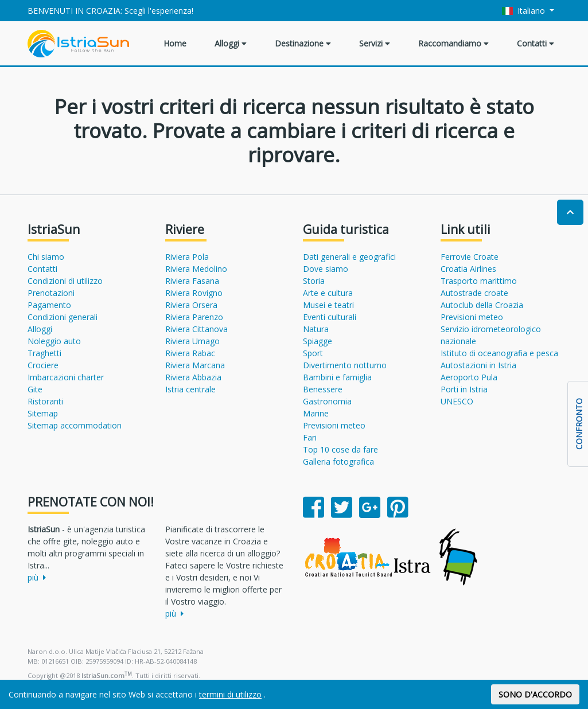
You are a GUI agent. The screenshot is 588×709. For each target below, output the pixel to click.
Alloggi (231, 43)
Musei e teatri (328, 305)
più (37, 577)
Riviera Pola (187, 257)
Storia (314, 281)
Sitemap (43, 413)
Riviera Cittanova (196, 329)
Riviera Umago (192, 341)
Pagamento (49, 305)
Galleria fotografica (338, 461)
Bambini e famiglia (337, 377)
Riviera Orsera (191, 305)
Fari (310, 437)
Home (175, 43)
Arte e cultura (328, 293)
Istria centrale (190, 389)
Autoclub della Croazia (482, 305)
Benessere (323, 389)
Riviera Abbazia (193, 377)
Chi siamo (46, 257)
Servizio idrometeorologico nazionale (491, 335)
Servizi (375, 43)
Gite (35, 389)
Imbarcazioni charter (66, 377)
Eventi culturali (330, 317)
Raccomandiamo (453, 43)
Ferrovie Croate (470, 257)
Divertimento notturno (345, 365)
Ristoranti (45, 401)
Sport (313, 353)
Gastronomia (327, 401)
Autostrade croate (474, 293)
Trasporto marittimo (479, 281)
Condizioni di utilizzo (65, 281)
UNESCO (457, 401)
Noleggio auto (54, 341)
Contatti (536, 43)
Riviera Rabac (190, 353)
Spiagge (318, 341)
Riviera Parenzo (194, 317)
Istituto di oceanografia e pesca (499, 353)
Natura (316, 329)
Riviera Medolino (196, 269)
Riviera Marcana (195, 365)
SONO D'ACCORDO (535, 694)
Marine (316, 413)
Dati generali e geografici (349, 257)
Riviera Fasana (192, 281)
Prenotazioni (51, 293)
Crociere (43, 365)
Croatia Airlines (468, 269)
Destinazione (303, 43)
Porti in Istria (464, 389)
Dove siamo (326, 269)
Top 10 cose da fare (340, 449)
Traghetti (44, 353)
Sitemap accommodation (75, 425)
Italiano (525, 11)
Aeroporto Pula (469, 377)
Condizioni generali (63, 317)
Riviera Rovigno (194, 293)
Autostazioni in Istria (478, 365)
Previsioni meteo (334, 425)
